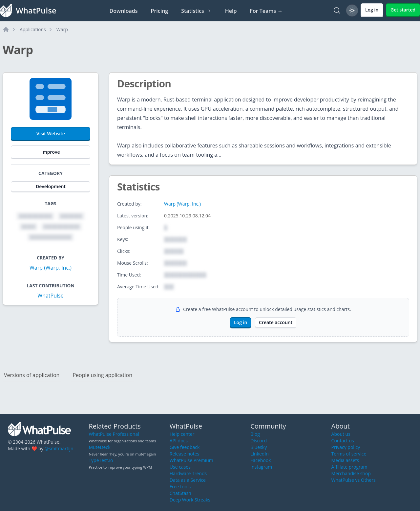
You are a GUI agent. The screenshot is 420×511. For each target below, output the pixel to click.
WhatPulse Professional (114, 434)
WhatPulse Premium (191, 460)
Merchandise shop (351, 473)
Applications (33, 29)
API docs (179, 441)
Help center (182, 434)
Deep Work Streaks (190, 500)
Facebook (261, 460)
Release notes (184, 454)
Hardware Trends (188, 473)
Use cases (180, 467)
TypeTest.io (101, 460)
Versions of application (32, 375)
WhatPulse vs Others (354, 480)
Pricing (160, 11)
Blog (255, 434)
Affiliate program (349, 467)
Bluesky (259, 447)
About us (341, 434)
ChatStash (180, 493)
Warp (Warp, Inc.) (51, 268)
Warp (62, 29)
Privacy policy (346, 447)
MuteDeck (99, 447)
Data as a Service (188, 480)
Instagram (261, 467)
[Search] (337, 11)
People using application (102, 375)
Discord (259, 441)
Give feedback (185, 447)
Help (231, 11)
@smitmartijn (59, 448)
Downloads (124, 11)
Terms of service (349, 454)
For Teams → (266, 11)
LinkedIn (260, 454)
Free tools (180, 487)
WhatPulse (50, 296)
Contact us (343, 441)
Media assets (345, 460)
